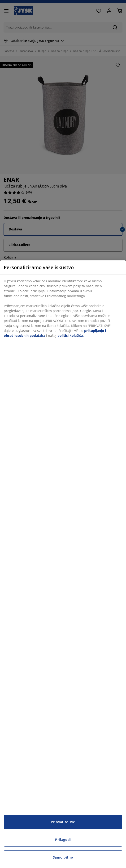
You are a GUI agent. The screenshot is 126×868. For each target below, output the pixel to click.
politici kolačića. (71, 336)
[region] (63, 564)
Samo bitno (63, 857)
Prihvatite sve (63, 822)
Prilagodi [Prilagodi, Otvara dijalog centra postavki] (63, 840)
